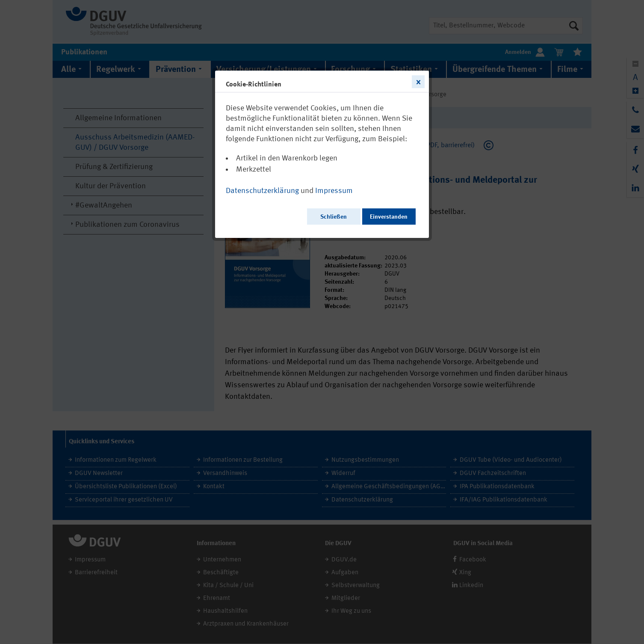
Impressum (334, 191)
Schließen (334, 217)
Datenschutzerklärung (262, 191)
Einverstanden (389, 217)
